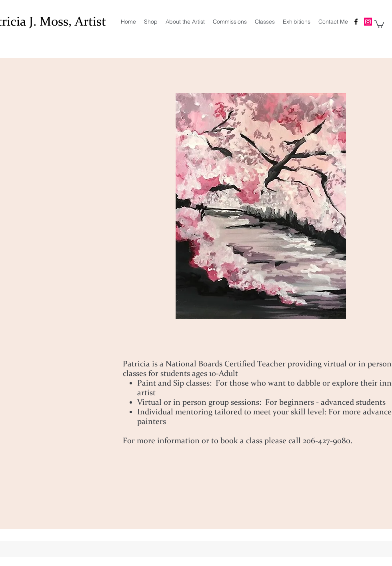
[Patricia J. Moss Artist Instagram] (368, 22)
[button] (379, 24)
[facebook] (356, 22)
